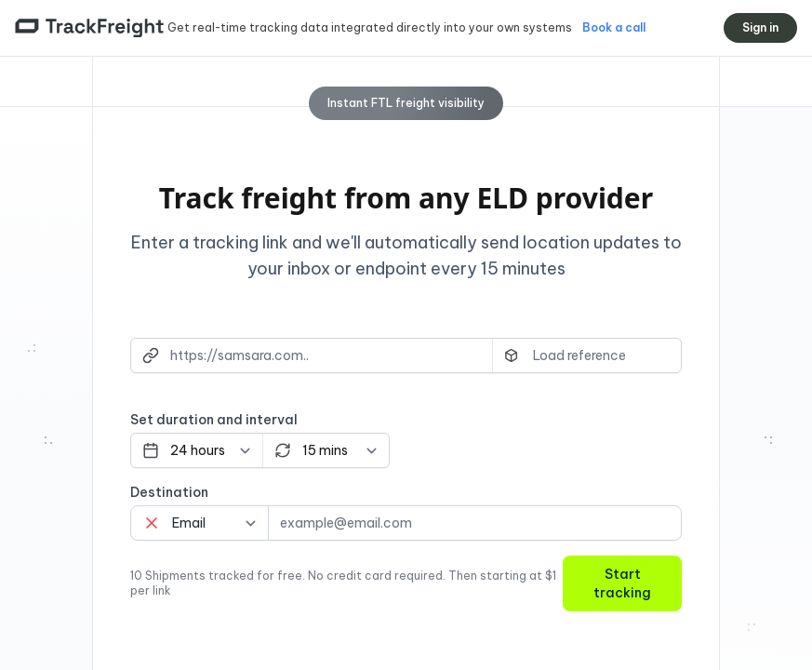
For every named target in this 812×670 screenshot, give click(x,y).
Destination (169, 492)
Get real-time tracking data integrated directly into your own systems (371, 27)
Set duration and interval (214, 420)
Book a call (614, 27)
